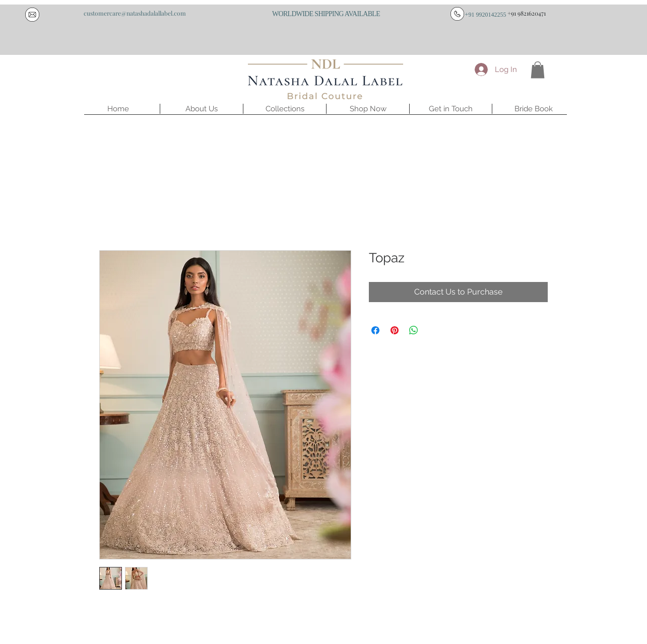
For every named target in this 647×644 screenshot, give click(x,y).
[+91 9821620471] (527, 13)
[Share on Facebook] (375, 330)
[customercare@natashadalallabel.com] (135, 13)
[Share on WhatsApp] (414, 330)
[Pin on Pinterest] (395, 330)
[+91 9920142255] (486, 15)
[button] (202, 109)
